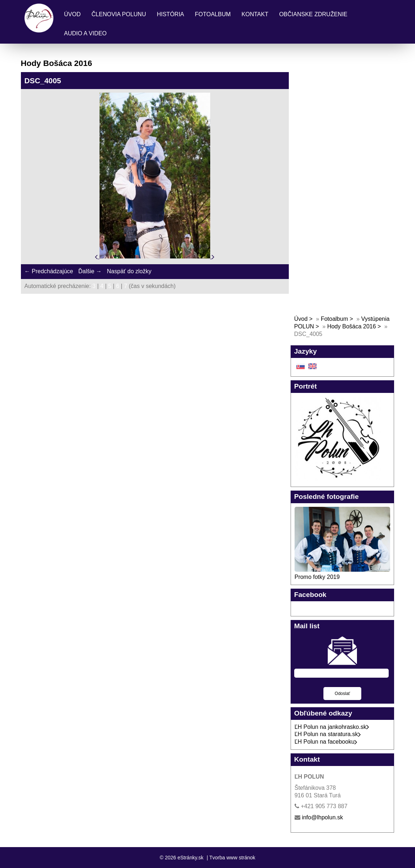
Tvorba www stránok (232, 858)
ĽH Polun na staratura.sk (328, 734)
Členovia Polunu (119, 14)
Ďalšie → (90, 271)
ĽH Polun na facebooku (326, 742)
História (171, 14)
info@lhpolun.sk (322, 817)
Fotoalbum (213, 14)
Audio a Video (85, 33)
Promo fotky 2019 (317, 577)
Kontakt (255, 14)
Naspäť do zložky (129, 271)
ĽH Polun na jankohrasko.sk (332, 727)
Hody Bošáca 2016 (351, 326)
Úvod (72, 14)
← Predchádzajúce (49, 271)
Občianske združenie (313, 14)
